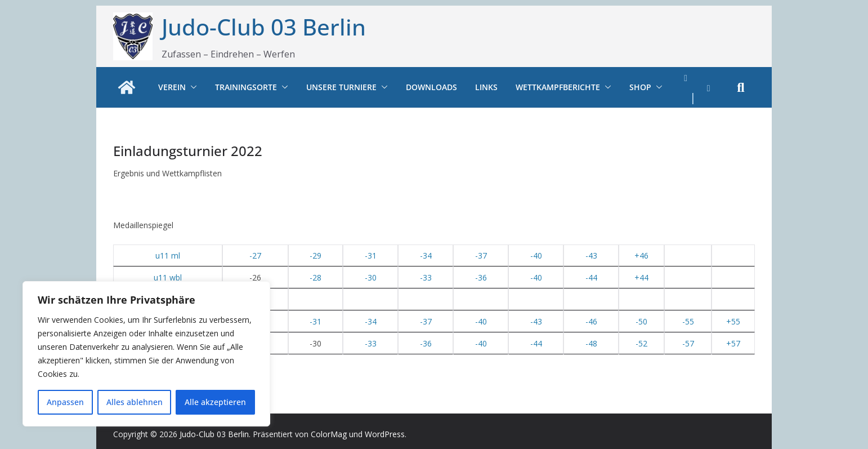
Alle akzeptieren (215, 402)
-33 (426, 277)
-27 (255, 255)
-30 (371, 277)
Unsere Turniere (341, 87)
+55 (733, 321)
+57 (733, 343)
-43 (591, 255)
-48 (591, 343)
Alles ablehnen (135, 402)
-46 (591, 321)
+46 (641, 255)
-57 (688, 343)
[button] (191, 87)
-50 (641, 321)
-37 (481, 255)
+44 (641, 277)
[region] (146, 354)
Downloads (431, 87)
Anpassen (65, 402)
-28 (316, 277)
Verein (172, 87)
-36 (481, 277)
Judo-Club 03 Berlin (264, 27)
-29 (316, 255)
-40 (536, 255)
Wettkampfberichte (558, 87)
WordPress (385, 434)
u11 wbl (168, 277)
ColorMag (329, 434)
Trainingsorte (246, 87)
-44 (591, 277)
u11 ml (168, 255)
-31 (371, 255)
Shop (640, 87)
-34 (426, 255)
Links (486, 87)
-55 (688, 321)
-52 (641, 343)
